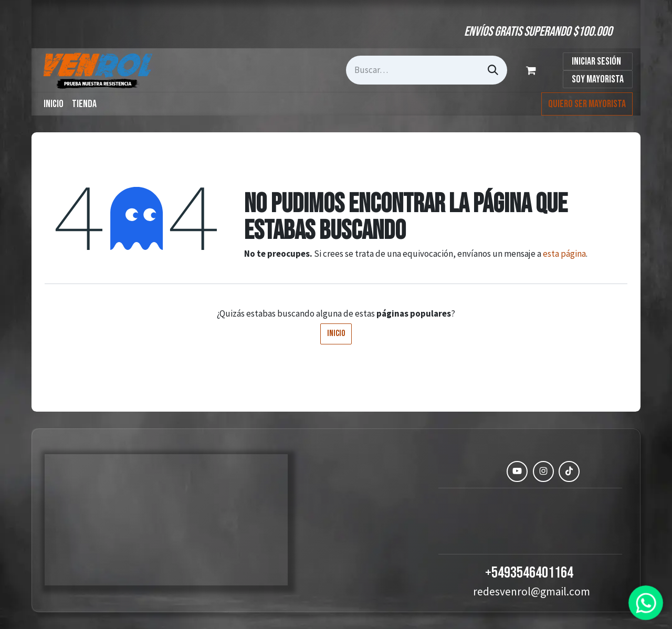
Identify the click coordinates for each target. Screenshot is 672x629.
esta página (564, 254)
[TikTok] (569, 471)
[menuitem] (54, 104)
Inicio (336, 333)
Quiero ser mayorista (587, 104)
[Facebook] (491, 471)
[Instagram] (543, 471)
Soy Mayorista (598, 79)
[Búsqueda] (493, 70)
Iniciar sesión (596, 61)
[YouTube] (517, 471)
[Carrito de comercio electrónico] (533, 70)
